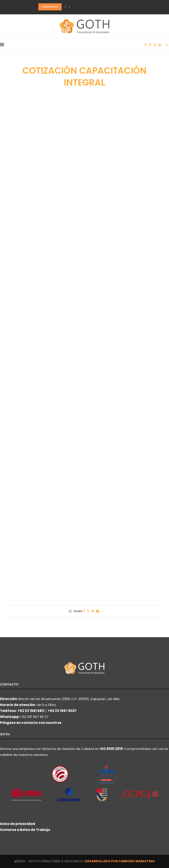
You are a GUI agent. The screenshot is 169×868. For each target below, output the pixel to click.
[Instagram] (155, 45)
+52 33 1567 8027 (62, 711)
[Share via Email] (97, 611)
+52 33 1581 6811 (31, 711)
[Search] (167, 45)
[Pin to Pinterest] (93, 611)
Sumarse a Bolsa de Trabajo (25, 830)
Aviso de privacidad (17, 824)
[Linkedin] (160, 45)
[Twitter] (150, 45)
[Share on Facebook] (84, 611)
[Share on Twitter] (88, 611)
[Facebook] (145, 45)
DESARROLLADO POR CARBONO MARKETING (120, 861)
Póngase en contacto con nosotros (31, 723)
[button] (65, 7)
